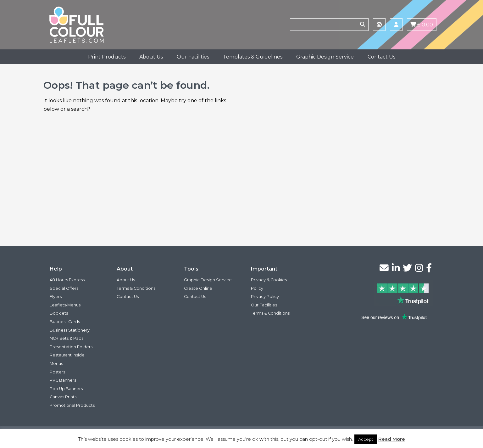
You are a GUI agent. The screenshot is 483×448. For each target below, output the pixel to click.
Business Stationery (70, 330)
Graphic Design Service (325, 57)
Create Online (198, 288)
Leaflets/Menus (65, 305)
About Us (151, 57)
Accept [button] (366, 439)
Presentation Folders (71, 347)
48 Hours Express (67, 280)
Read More (392, 439)
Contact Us (381, 57)
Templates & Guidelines (253, 57)
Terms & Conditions (136, 288)
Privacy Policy (265, 297)
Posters (57, 372)
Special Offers (64, 288)
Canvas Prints (63, 397)
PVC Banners (63, 380)
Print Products (107, 57)
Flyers (56, 297)
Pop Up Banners (66, 389)
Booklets (59, 313)
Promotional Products (72, 405)
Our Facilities (193, 57)
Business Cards (65, 322)
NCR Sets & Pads (67, 338)
